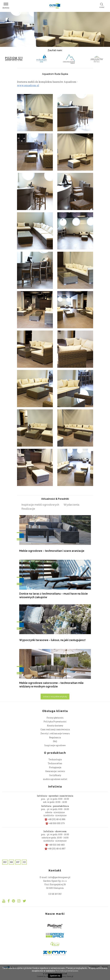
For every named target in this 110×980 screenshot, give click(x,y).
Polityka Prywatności (55, 722)
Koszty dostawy (55, 726)
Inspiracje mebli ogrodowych (40, 505)
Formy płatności (55, 718)
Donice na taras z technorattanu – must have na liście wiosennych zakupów (54, 595)
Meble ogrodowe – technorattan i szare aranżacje (52, 551)
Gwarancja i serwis (55, 771)
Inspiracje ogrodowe (55, 745)
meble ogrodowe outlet (55, 779)
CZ (24, 862)
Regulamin (55, 737)
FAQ (55, 741)
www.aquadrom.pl (28, 85)
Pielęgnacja (55, 767)
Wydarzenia (71, 505)
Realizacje (28, 509)
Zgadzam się (55, 976)
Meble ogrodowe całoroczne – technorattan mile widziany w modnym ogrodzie (51, 685)
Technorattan (55, 763)
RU (5, 862)
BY (18, 862)
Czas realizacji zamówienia (55, 729)
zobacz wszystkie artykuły (55, 696)
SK (11, 862)
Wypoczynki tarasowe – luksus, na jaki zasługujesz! (52, 640)
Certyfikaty (55, 775)
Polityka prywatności (67, 971)
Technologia (55, 759)
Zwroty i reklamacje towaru (55, 733)
